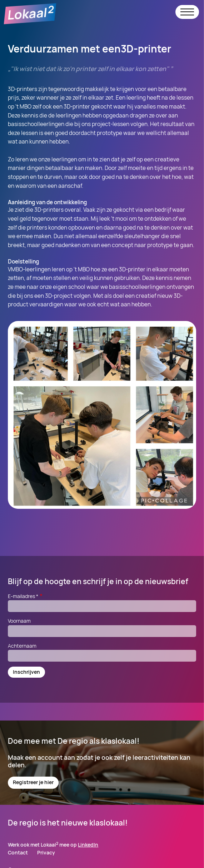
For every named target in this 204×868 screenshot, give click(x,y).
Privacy (46, 853)
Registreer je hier (33, 782)
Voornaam (19, 621)
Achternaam (22, 646)
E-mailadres (26, 596)
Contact (18, 853)
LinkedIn (88, 845)
